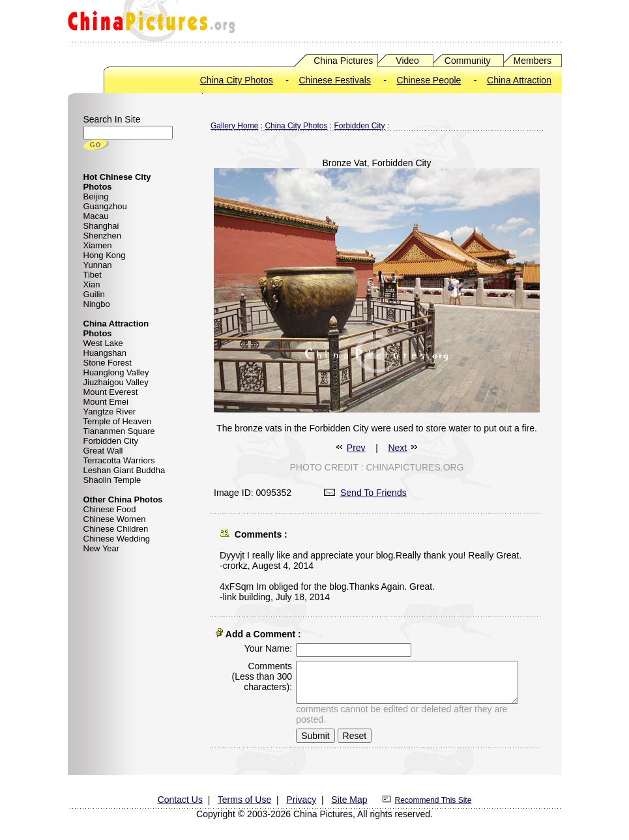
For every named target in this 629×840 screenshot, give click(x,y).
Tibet (93, 275)
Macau (96, 216)
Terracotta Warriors (119, 460)
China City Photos (237, 80)
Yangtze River (110, 412)
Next (397, 448)
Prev (356, 448)
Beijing (96, 196)
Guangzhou (105, 206)
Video (407, 61)
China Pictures (343, 61)
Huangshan (105, 353)
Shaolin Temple (112, 480)
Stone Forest (108, 363)
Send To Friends (365, 493)
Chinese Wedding (117, 539)
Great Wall (103, 451)
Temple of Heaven (118, 421)
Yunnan (98, 265)
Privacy (301, 797)
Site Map (349, 797)
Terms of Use (244, 797)
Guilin (94, 294)
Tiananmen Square (119, 431)
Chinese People (429, 80)
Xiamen (98, 245)
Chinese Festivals (335, 80)
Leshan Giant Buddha (124, 470)
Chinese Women (115, 519)
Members (533, 61)
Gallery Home (234, 126)
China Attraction (519, 80)
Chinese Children (116, 529)
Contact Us (180, 797)
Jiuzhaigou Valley (116, 382)
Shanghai (101, 226)
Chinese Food (110, 509)
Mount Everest (111, 392)
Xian (92, 284)
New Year (102, 548)
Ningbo (97, 304)
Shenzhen (103, 236)
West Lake (103, 343)
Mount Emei (106, 402)
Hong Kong (105, 255)
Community (468, 61)
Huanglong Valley (116, 372)
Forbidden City (111, 441)
